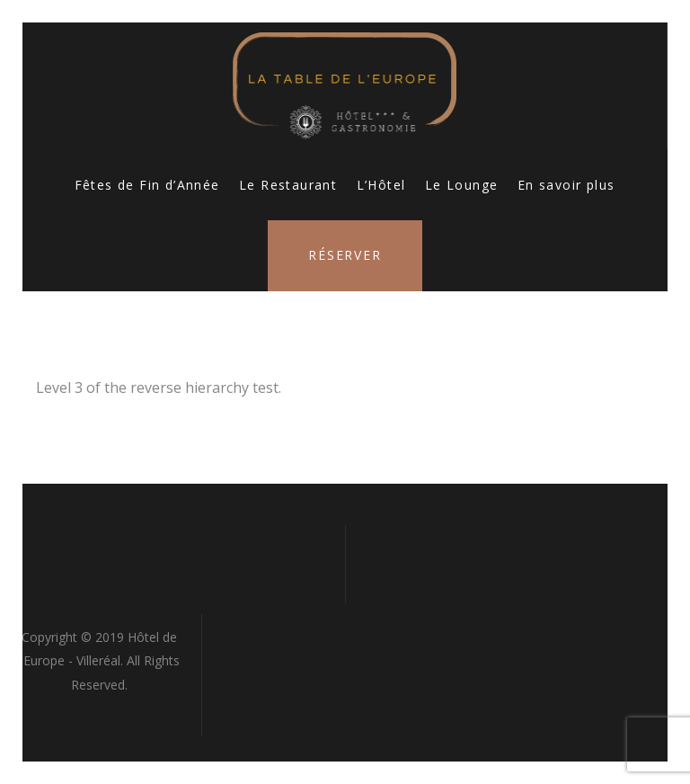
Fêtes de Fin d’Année (147, 185)
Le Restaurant (288, 185)
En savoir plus (566, 185)
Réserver (345, 255)
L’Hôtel (381, 185)
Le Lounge (462, 185)
